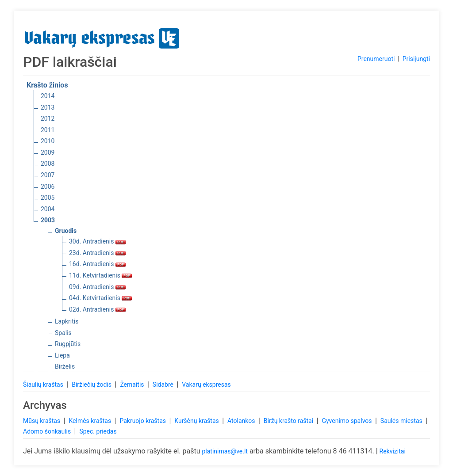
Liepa (62, 355)
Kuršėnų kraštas (197, 421)
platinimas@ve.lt (225, 451)
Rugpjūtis (68, 344)
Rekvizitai (393, 451)
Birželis (65, 366)
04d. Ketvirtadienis (100, 298)
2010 (48, 141)
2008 (48, 164)
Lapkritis (67, 321)
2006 (48, 187)
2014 (48, 96)
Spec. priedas (98, 431)
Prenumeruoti (376, 59)
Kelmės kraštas (90, 421)
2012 (48, 118)
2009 (48, 152)
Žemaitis (133, 385)
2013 (48, 107)
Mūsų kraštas (42, 421)
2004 (48, 209)
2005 (48, 198)
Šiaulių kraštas (44, 385)
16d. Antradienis (97, 264)
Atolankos (242, 421)
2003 (48, 220)
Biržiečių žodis (92, 385)
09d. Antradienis (97, 287)
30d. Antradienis (97, 241)
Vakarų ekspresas (206, 385)
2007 (48, 175)
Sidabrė (164, 385)
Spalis (63, 333)
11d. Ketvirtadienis (100, 275)
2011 (48, 130)
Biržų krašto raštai (289, 421)
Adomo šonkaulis (48, 431)
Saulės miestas (402, 421)
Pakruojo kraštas (143, 421)
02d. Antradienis (97, 309)
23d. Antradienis (97, 253)
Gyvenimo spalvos (347, 421)
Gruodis (66, 231)
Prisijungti (416, 59)
